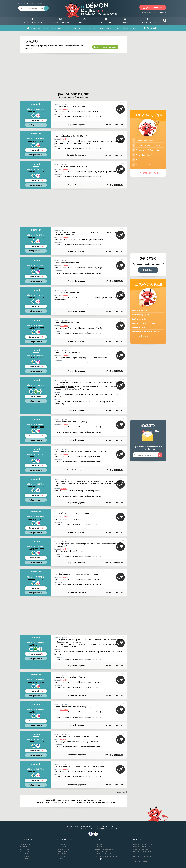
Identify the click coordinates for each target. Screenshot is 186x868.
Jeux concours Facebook (140, 849)
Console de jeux (108, 849)
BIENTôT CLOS (84, 21)
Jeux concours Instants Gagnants (142, 847)
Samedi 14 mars (25, 851)
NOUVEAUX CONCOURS (60, 21)
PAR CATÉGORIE (106, 21)
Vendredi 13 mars (26, 854)
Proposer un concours (99, 829)
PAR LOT (125, 21)
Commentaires (36, 120)
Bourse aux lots (139, 328)
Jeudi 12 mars (24, 856)
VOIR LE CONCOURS (114, 125)
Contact (72, 829)
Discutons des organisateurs (144, 323)
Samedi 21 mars (62, 851)
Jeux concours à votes (139, 854)
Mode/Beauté (99, 854)
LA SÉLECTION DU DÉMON (33, 21)
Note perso (36, 125)
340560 (122, 448)
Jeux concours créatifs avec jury (142, 856)
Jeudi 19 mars (62, 847)
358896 (122, 133)
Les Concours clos (139, 319)
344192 (122, 418)
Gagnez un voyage (101, 844)
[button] (165, 21)
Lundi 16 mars (24, 849)
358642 (122, 163)
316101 (122, 733)
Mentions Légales (83, 829)
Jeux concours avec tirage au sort (143, 844)
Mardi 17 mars (25, 847)
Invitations (98, 856)
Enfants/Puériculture (112, 854)
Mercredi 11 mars (26, 859)
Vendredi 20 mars (63, 849)
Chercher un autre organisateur (105, 47)
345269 (122, 379)
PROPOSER (148, 270)
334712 (122, 511)
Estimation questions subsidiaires (146, 332)
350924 (122, 289)
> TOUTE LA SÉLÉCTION (148, 173)
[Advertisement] (73, 73)
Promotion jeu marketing (140, 861)
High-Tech (98, 849)
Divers (103, 859)
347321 (122, 349)
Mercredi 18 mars (26, 844)
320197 (122, 674)
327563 (122, 571)
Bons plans (113, 829)
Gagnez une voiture (101, 847)
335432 (122, 478)
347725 (122, 319)
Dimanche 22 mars (63, 854)
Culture (113, 851)
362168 (122, 103)
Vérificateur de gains (141, 310)
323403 (122, 637)
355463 (122, 259)
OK (46, 8)
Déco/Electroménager (110, 856)
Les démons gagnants (141, 315)
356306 (122, 229)
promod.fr (36, 104)
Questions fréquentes (141, 336)
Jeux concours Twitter (139, 859)
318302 (122, 704)
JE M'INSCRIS (161, 12)
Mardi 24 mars (62, 859)
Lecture (97, 859)
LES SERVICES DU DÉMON (148, 21)
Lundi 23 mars (62, 856)
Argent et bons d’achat (102, 851)
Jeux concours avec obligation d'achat (144, 851)
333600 (122, 540)
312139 (122, 763)
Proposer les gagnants (76, 125)
